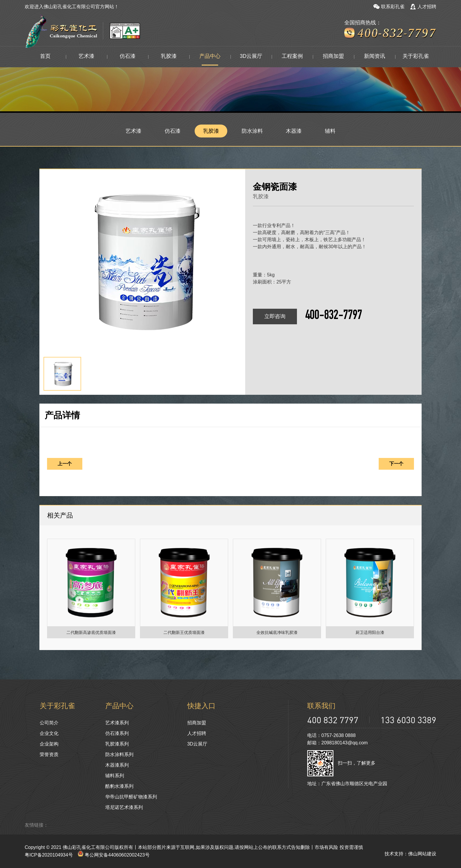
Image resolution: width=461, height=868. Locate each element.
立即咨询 (275, 316)
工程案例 (292, 57)
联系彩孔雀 (389, 7)
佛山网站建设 (422, 854)
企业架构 (49, 744)
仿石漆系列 (117, 733)
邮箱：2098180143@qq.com (338, 743)
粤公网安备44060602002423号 (114, 855)
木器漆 (294, 131)
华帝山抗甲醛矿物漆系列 (131, 797)
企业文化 (49, 733)
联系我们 (321, 706)
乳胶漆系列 (117, 744)
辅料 (330, 131)
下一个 (396, 464)
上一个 (65, 464)
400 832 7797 (333, 720)
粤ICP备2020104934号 (49, 855)
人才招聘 (423, 7)
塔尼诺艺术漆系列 (124, 807)
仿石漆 (128, 57)
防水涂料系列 (119, 754)
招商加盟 (333, 57)
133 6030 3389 (408, 720)
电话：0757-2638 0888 (331, 735)
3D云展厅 (251, 57)
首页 (45, 57)
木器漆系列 (117, 765)
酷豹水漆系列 (119, 786)
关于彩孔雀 (416, 57)
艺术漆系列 (117, 723)
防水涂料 (253, 131)
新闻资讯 (375, 57)
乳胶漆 (169, 57)
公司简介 (49, 723)
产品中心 (210, 57)
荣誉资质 (49, 754)
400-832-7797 (334, 316)
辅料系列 (115, 776)
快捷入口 (201, 706)
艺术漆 (86, 57)
